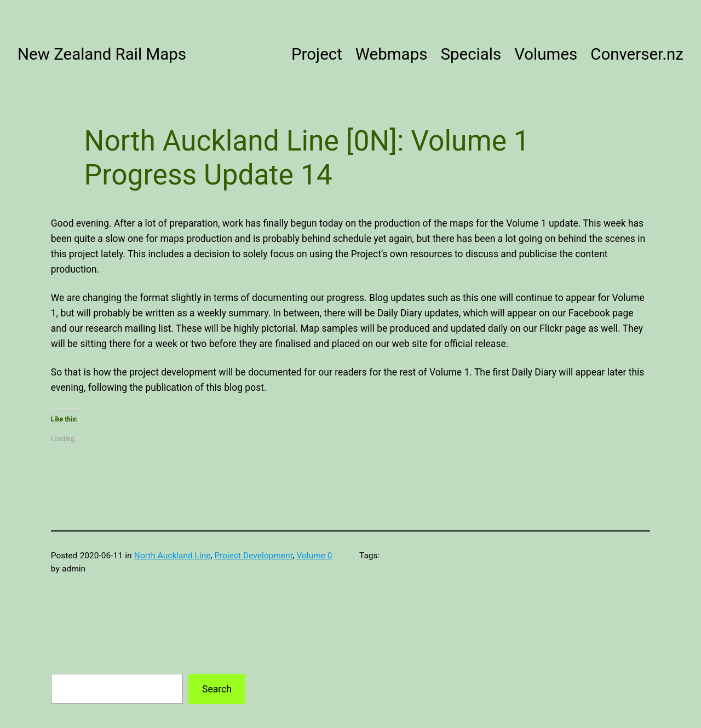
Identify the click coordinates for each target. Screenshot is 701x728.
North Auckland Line (173, 556)
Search (217, 689)
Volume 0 (314, 556)
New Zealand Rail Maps (102, 54)
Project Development (253, 556)
